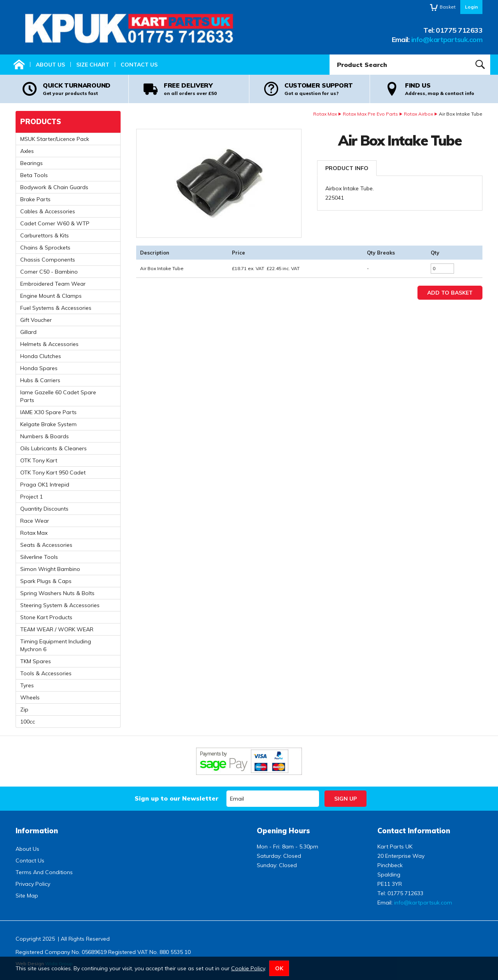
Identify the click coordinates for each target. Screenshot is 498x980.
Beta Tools (34, 175)
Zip (24, 710)
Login (471, 7)
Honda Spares (39, 368)
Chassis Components (48, 260)
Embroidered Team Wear (53, 284)
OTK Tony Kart (39, 460)
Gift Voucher (36, 320)
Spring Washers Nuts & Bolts (57, 593)
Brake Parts (35, 199)
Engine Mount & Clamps (51, 296)
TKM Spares (36, 661)
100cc (28, 722)
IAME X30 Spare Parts (48, 412)
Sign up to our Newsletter (176, 798)
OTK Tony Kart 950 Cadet (53, 472)
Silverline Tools (39, 557)
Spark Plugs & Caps (46, 581)
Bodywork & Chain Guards (54, 187)
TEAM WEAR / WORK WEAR (57, 629)
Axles (27, 151)
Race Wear (35, 521)
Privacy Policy (33, 884)
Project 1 (32, 497)
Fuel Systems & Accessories (56, 308)
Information (37, 831)
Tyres (27, 685)
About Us (50, 65)
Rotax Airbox (418, 114)
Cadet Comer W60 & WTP (55, 223)
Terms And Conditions (44, 872)
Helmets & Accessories (49, 344)
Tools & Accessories (46, 673)
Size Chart (93, 65)
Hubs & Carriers (40, 380)
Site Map (27, 896)
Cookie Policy (248, 968)
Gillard (28, 332)
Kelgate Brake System (48, 424)
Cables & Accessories (48, 211)
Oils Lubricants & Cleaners (53, 448)
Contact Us (139, 65)
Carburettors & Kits (45, 235)
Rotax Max (325, 114)
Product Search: (330, 55)
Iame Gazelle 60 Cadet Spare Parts (58, 396)
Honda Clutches (41, 356)
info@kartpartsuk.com (447, 40)
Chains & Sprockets (45, 248)
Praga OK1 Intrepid (45, 485)
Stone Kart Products (46, 617)
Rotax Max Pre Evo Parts (370, 114)
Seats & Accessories (46, 545)
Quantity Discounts (44, 509)
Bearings (32, 163)
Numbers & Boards (45, 436)
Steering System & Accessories (60, 605)
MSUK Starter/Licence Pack (55, 139)
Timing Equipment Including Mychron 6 (56, 645)
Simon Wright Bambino (50, 569)
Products (41, 122)
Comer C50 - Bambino (49, 272)
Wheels (30, 697)
